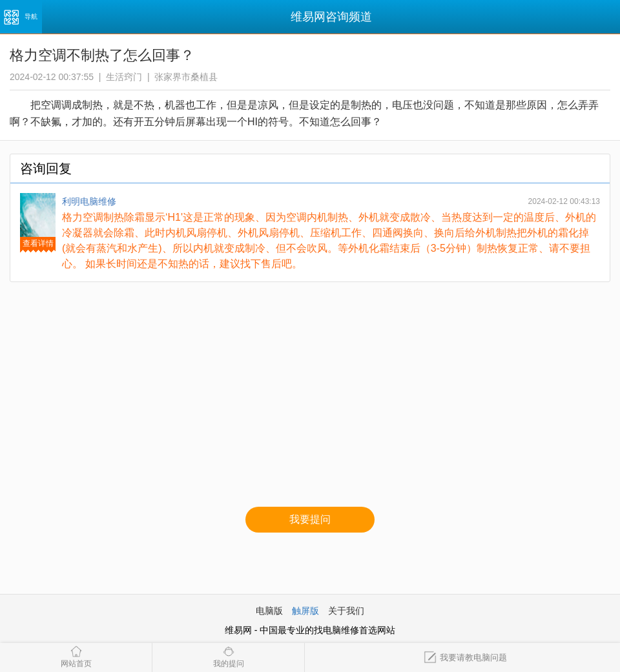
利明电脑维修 (89, 201)
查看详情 (38, 243)
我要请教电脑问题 (465, 657)
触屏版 (305, 611)
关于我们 (346, 611)
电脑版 (269, 611)
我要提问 (310, 519)
